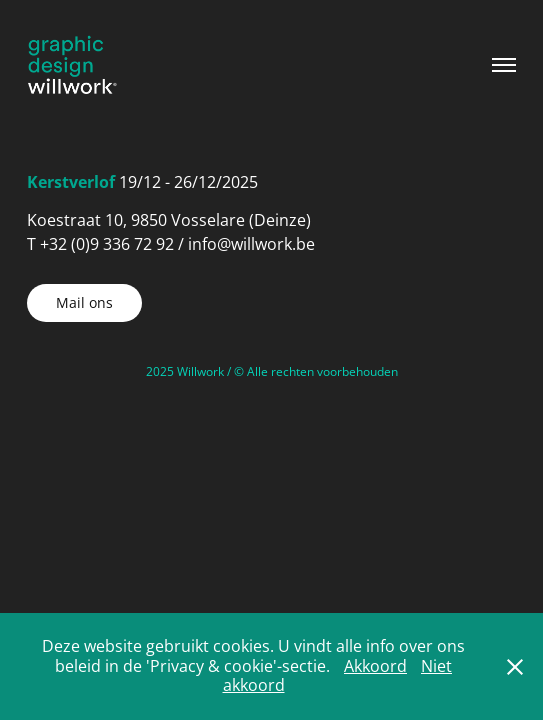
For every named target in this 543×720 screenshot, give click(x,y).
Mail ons (84, 302)
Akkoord (375, 666)
